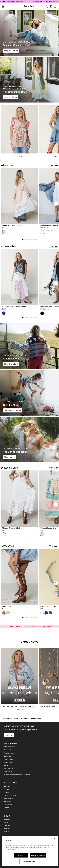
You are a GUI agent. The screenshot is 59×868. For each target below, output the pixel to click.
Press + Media (8, 798)
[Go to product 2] (24, 239)
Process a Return (9, 753)
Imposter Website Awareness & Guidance (17, 775)
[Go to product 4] (26, 239)
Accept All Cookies (38, 855)
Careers (6, 808)
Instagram (7, 819)
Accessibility (8, 772)
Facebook (7, 825)
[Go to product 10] (34, 239)
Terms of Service (9, 762)
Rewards (7, 792)
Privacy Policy (8, 759)
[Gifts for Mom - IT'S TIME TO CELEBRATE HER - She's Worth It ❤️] (29, 393)
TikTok (6, 822)
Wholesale (7, 802)
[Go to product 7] (30, 239)
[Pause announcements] (57, 2)
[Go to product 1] (22, 239)
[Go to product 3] (25, 239)
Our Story (7, 786)
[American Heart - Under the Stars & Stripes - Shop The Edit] (29, 346)
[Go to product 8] (32, 239)
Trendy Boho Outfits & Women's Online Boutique (29, 719)
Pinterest (7, 832)
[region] (30, 851)
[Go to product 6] (29, 239)
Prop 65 (6, 765)
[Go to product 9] (33, 239)
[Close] (54, 838)
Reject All (21, 855)
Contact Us (7, 756)
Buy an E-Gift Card (10, 795)
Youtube (7, 828)
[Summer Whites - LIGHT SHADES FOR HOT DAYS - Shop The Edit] (29, 33)
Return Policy (8, 750)
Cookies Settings (29, 862)
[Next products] (56, 204)
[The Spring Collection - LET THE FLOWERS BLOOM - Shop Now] (29, 440)
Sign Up (9, 735)
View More (54, 165)
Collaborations (8, 805)
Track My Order (9, 768)
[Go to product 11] (36, 239)
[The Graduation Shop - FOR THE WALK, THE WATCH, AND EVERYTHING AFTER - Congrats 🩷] (29, 80)
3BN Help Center (9, 747)
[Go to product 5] (28, 239)
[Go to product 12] (37, 239)
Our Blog (7, 789)
